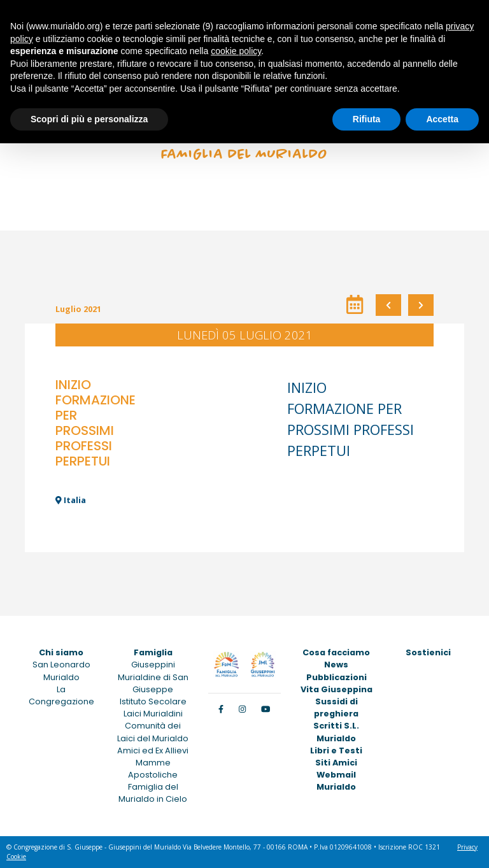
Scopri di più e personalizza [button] (89, 119)
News (336, 665)
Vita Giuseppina (337, 689)
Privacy (467, 847)
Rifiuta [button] (367, 119)
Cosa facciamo (336, 652)
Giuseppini (153, 665)
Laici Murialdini (153, 714)
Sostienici (428, 652)
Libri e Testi (336, 751)
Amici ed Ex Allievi (153, 751)
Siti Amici (336, 763)
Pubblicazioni (337, 677)
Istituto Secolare (153, 701)
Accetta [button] (442, 119)
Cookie (16, 857)
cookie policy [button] (236, 51)
